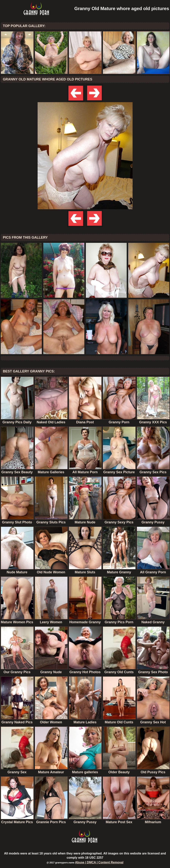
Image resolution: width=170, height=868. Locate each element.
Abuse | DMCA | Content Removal (99, 862)
